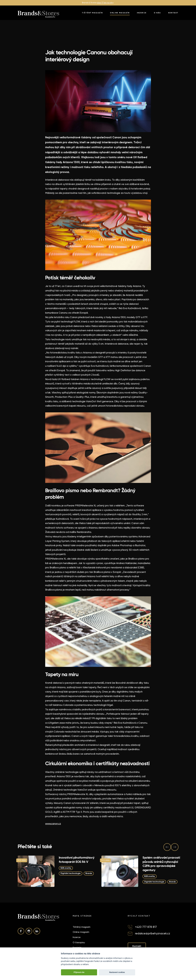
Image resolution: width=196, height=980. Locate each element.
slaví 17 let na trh (105, 3)
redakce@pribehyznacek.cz (153, 933)
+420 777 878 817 (146, 927)
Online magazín (120, 13)
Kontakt (173, 13)
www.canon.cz (53, 824)
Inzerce (142, 13)
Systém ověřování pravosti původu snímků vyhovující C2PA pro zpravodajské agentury (161, 864)
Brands (89, 873)
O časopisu (79, 942)
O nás (157, 13)
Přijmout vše (79, 972)
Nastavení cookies (117, 972)
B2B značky (66, 868)
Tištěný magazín (92, 13)
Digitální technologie (71, 873)
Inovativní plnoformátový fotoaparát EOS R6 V (77, 860)
